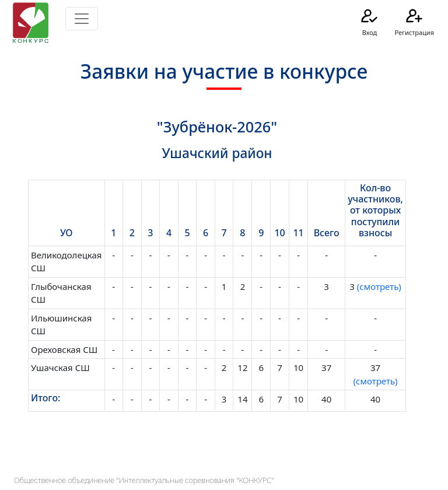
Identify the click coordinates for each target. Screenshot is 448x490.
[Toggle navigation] (82, 19)
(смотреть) (378, 286)
